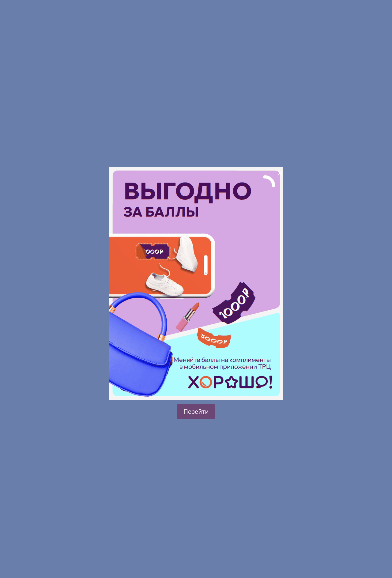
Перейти (196, 412)
